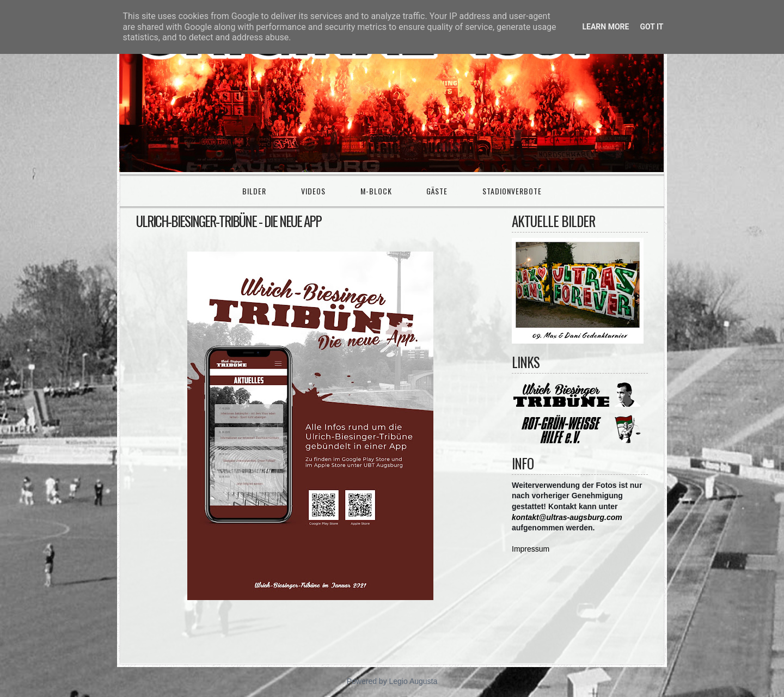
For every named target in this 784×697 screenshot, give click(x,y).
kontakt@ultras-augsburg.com (567, 517)
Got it (651, 27)
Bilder (254, 191)
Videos (313, 191)
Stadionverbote (512, 191)
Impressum (531, 549)
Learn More (605, 27)
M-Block (376, 191)
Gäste (437, 191)
